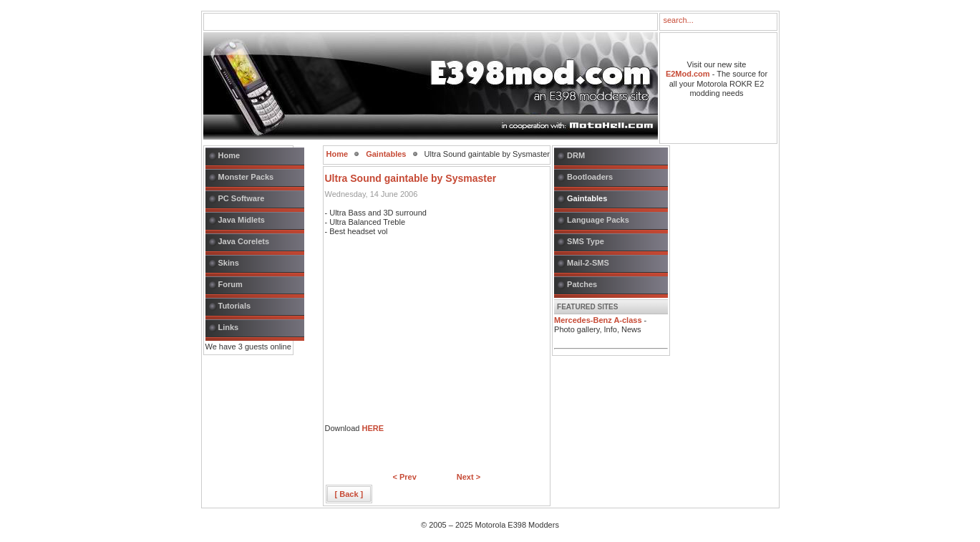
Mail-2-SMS (588, 263)
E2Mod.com (688, 74)
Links (229, 327)
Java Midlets (242, 220)
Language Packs (598, 220)
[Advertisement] (432, 334)
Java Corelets (244, 241)
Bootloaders (590, 177)
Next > (469, 477)
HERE (373, 428)
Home (229, 155)
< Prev (404, 477)
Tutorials (235, 306)
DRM (576, 155)
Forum (231, 284)
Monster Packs (246, 177)
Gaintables (386, 154)
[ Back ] (349, 494)
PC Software (242, 198)
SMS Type (586, 241)
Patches (582, 284)
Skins (229, 263)
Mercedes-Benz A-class (598, 320)
